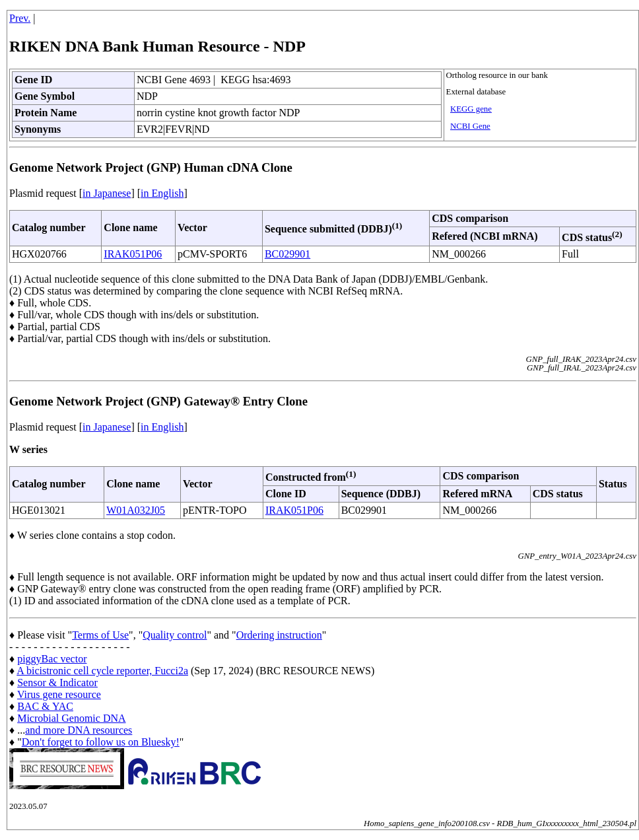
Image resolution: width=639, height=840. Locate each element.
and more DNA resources (79, 730)
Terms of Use (100, 635)
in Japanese (107, 193)
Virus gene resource (59, 694)
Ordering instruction (279, 635)
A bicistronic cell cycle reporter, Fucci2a (102, 671)
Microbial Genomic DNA (71, 718)
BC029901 (287, 254)
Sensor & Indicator (57, 682)
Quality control (175, 635)
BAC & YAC (45, 706)
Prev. (20, 18)
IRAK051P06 (133, 254)
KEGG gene (471, 109)
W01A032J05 (136, 510)
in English (162, 193)
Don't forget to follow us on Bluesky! (101, 742)
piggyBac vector (52, 659)
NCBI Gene (470, 126)
